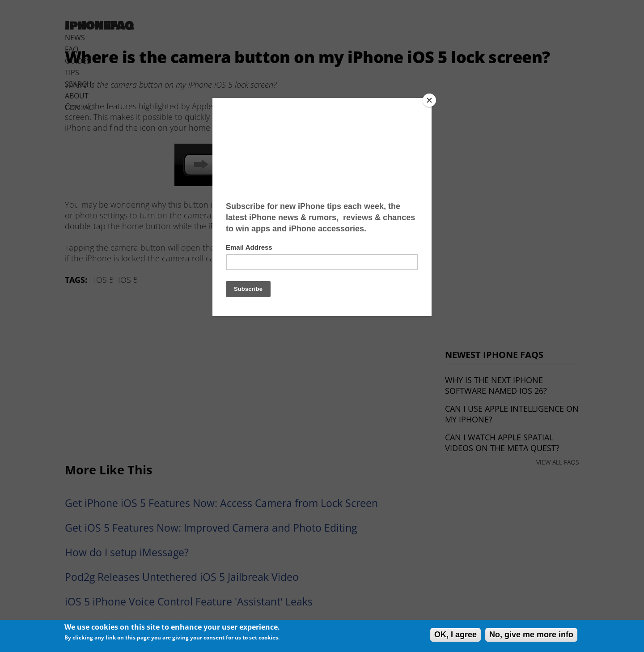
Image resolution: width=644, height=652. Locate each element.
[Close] (429, 100)
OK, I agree (455, 635)
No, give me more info (531, 635)
